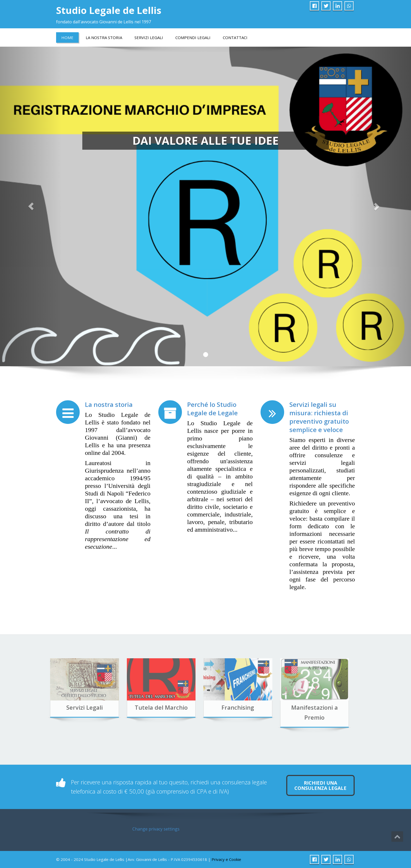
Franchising (219, 707)
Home (67, 37)
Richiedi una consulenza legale (320, 785)
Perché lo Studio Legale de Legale (212, 409)
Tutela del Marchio (143, 707)
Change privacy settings (156, 829)
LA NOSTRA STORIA (104, 37)
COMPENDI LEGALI (193, 37)
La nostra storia (109, 404)
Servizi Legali (149, 37)
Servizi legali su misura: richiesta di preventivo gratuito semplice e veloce (319, 417)
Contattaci (235, 37)
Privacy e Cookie (226, 859)
